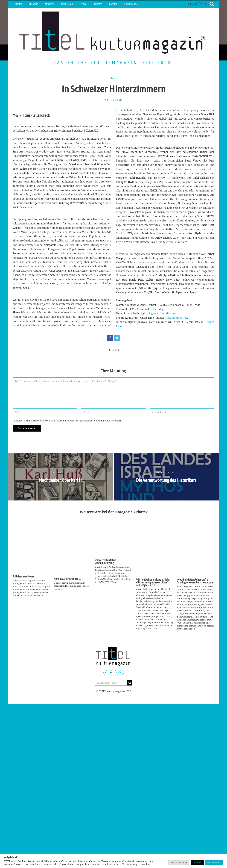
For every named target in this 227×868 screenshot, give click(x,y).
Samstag (98, 4)
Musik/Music (114, 350)
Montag (19, 4)
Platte (113, 78)
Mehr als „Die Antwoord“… (67, 579)
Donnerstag (67, 4)
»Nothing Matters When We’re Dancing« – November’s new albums (195, 581)
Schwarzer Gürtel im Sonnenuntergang (105, 562)
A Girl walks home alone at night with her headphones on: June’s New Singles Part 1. (153, 582)
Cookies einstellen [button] (179, 862)
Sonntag (113, 4)
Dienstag (34, 4)
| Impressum (131, 4)
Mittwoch (50, 4)
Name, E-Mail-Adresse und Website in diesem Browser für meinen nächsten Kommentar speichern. (69, 421)
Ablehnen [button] (197, 862)
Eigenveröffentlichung (163, 313)
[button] (130, 683)
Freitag (83, 4)
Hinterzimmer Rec (176, 318)
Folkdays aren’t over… (24, 577)
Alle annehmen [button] (214, 862)
